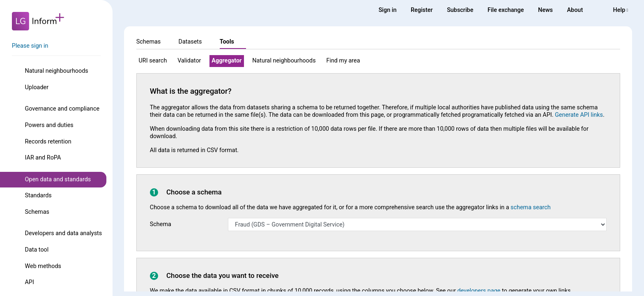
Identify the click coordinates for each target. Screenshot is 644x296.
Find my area (343, 61)
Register (422, 10)
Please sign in (30, 46)
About (575, 10)
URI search (153, 61)
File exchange (506, 10)
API (29, 282)
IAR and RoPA (43, 158)
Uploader (37, 87)
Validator (189, 61)
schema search (531, 207)
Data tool (37, 250)
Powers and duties (49, 125)
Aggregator (227, 61)
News (545, 10)
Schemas (37, 212)
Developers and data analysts (63, 233)
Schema (161, 224)
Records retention (48, 142)
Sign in (388, 10)
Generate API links (579, 115)
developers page (479, 291)
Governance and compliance (62, 109)
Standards (38, 195)
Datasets (190, 42)
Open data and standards (58, 179)
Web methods (43, 266)
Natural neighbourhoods (56, 71)
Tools (227, 42)
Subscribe (460, 10)
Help (621, 10)
